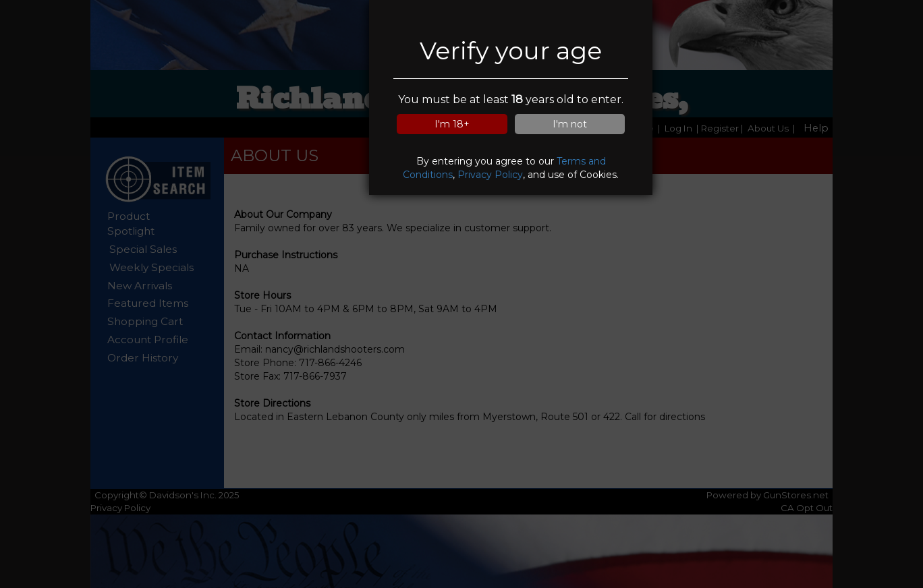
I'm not (570, 124)
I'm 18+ (452, 124)
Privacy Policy (490, 175)
